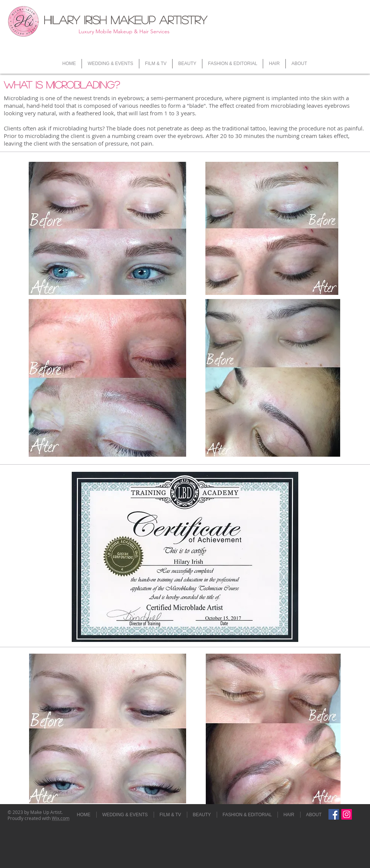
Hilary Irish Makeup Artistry (125, 20)
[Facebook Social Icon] (334, 814)
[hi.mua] (347, 814)
